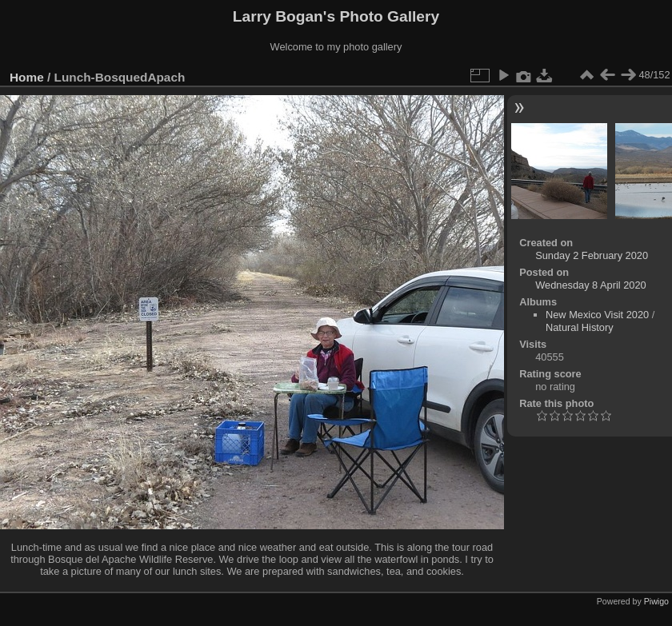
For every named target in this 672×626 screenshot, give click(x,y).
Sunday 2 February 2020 (592, 255)
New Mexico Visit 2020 (597, 315)
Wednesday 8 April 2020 (591, 285)
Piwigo (656, 601)
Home (27, 77)
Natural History (580, 327)
